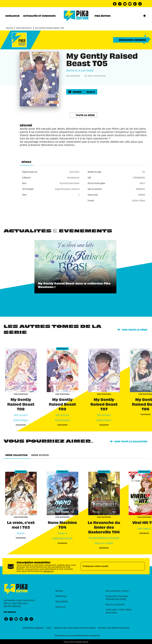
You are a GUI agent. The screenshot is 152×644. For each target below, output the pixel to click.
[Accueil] (76, 16)
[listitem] (115, 4)
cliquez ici (48, 571)
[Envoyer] (141, 566)
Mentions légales (33, 628)
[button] (131, 40)
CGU (49, 628)
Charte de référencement (114, 628)
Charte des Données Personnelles (75, 628)
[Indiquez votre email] (109, 566)
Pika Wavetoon (24, 28)
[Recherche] (145, 16)
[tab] (12, 16)
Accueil (9, 28)
